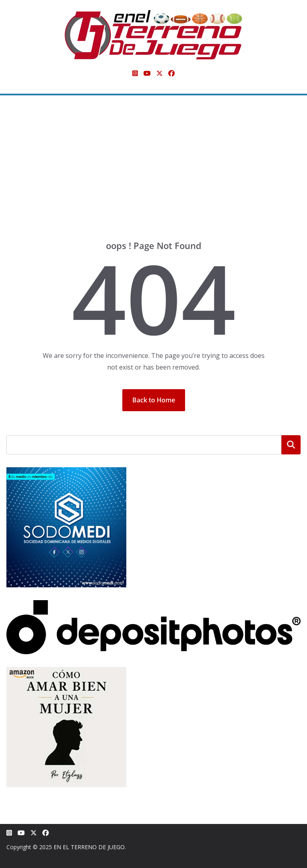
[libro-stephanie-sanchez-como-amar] (66, 672)
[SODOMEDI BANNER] (66, 472)
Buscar (291, 445)
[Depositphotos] (153, 605)
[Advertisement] (153, 180)
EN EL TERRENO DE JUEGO (89, 847)
